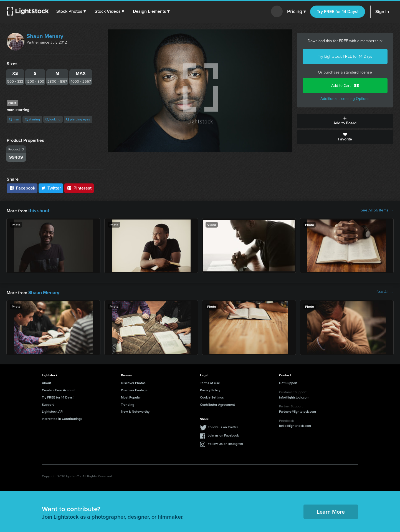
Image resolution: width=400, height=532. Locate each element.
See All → (385, 292)
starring (32, 119)
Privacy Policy (210, 389)
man (14, 119)
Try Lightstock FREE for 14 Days (345, 56)
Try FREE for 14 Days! (338, 12)
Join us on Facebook (223, 434)
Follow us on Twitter (223, 426)
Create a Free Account (59, 389)
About (46, 382)
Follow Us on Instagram (225, 443)
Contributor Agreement (217, 403)
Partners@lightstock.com (298, 410)
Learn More (331, 510)
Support (48, 403)
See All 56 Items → (377, 210)
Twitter (51, 188)
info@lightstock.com (294, 396)
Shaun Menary (45, 36)
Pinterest (79, 188)
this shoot (38, 210)
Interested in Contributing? (62, 418)
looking (53, 119)
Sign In (382, 12)
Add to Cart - (345, 86)
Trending (128, 403)
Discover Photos (133, 382)
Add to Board (345, 121)
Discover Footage (134, 389)
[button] (72, 11)
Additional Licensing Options (345, 99)
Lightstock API (53, 410)
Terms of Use (210, 382)
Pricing (296, 12)
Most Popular (131, 396)
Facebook (22, 188)
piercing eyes (78, 119)
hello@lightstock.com (295, 424)
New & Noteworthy (135, 410)
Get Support (288, 382)
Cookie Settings (212, 396)
